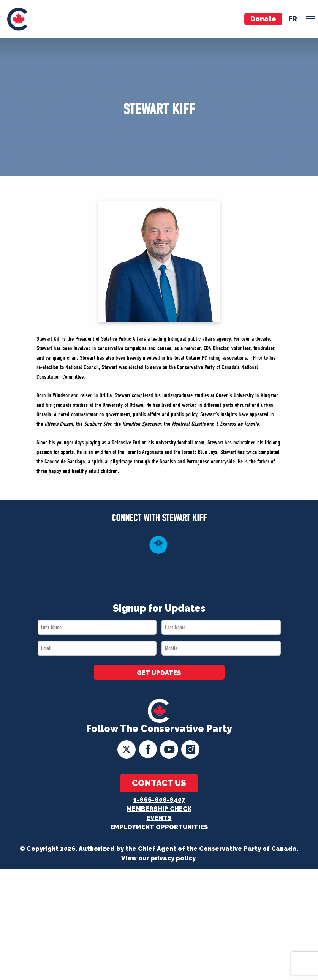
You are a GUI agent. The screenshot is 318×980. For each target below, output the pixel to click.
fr (293, 19)
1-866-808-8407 (159, 800)
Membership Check (159, 809)
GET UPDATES (159, 673)
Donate (263, 19)
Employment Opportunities (159, 827)
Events (159, 818)
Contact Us (159, 783)
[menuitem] (17, 19)
